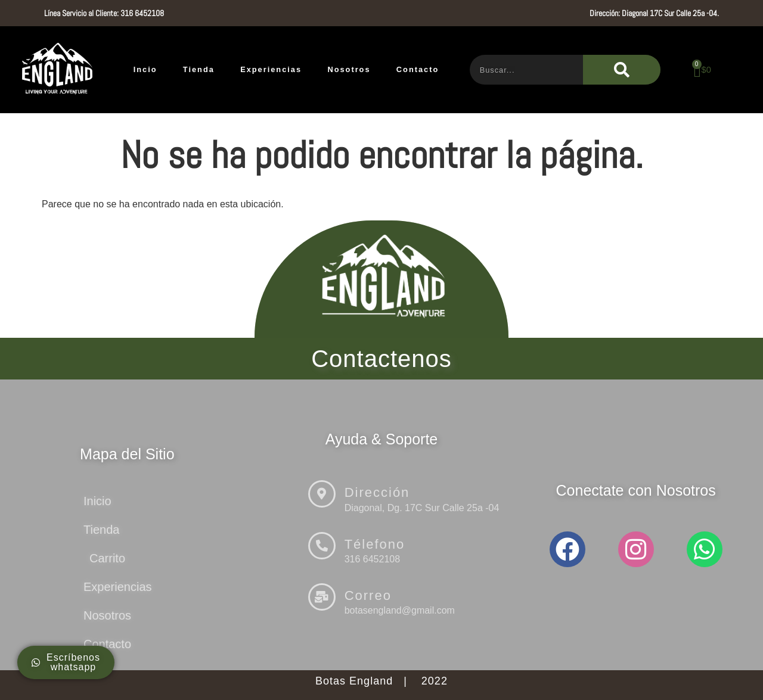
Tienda (199, 69)
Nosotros (349, 69)
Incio (145, 69)
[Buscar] (622, 70)
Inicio (97, 501)
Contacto (418, 69)
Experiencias (271, 69)
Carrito (107, 558)
